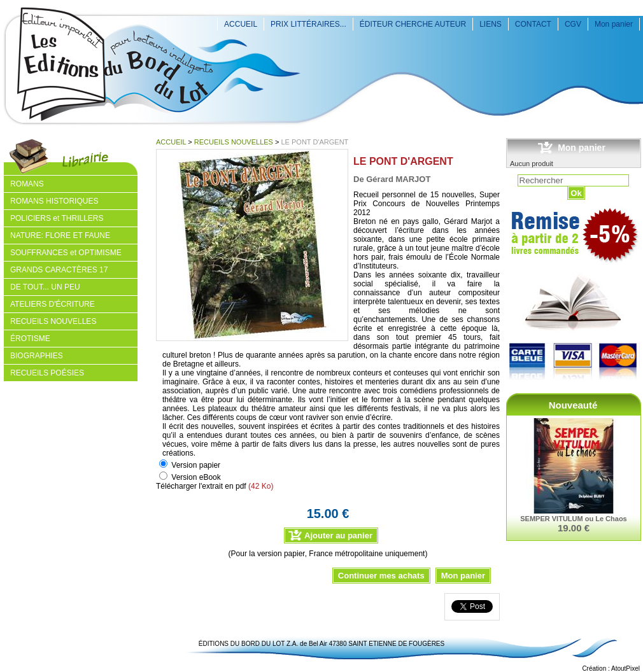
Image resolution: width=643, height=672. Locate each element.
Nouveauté (573, 405)
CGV (573, 24)
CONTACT (533, 24)
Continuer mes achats (381, 576)
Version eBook (196, 477)
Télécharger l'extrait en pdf (201, 486)
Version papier (196, 465)
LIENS (491, 24)
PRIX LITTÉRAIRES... (308, 24)
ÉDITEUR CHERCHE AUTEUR (413, 24)
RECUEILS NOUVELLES (234, 142)
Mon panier (614, 24)
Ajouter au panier (338, 535)
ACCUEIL (241, 24)
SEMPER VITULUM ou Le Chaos (573, 519)
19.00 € (574, 528)
